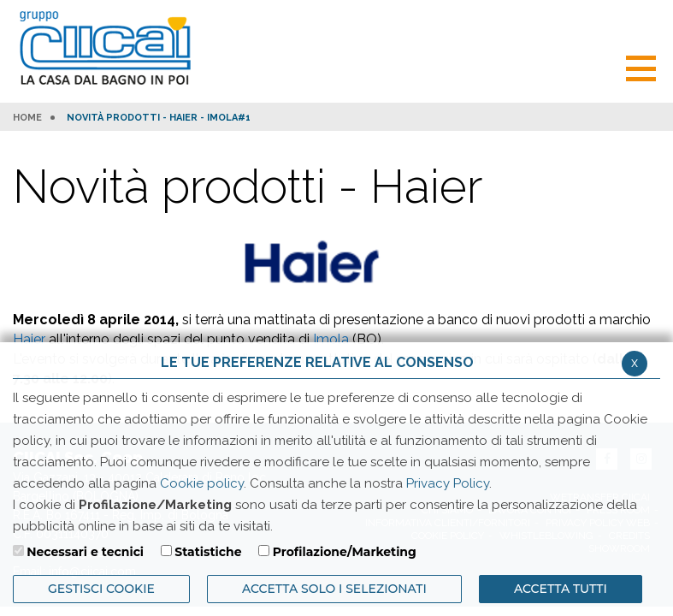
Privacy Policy (448, 483)
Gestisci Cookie (101, 589)
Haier (29, 339)
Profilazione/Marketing (345, 552)
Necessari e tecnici (85, 552)
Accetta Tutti (561, 589)
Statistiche (208, 552)
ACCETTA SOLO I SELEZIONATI (334, 589)
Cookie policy (202, 483)
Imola (331, 339)
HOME (27, 118)
